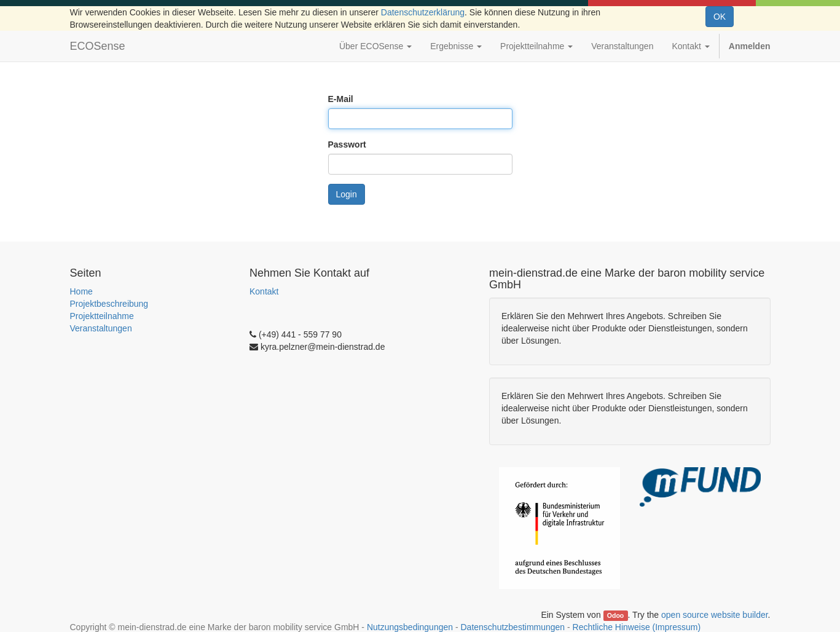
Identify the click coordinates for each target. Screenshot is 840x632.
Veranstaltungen (101, 328)
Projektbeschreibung (109, 304)
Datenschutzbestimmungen (513, 627)
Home (81, 291)
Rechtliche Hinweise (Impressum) (637, 627)
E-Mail (341, 99)
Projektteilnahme (102, 316)
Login (347, 194)
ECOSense (98, 46)
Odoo (615, 615)
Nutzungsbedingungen (410, 627)
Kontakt (264, 291)
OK (720, 17)
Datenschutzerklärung (423, 12)
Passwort (347, 144)
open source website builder (715, 615)
